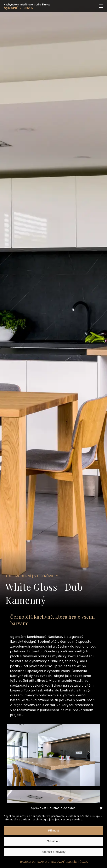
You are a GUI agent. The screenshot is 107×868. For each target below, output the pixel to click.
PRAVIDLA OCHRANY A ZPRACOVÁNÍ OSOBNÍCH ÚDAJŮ (53, 862)
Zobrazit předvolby (53, 852)
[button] (101, 808)
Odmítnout (53, 841)
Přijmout (53, 830)
